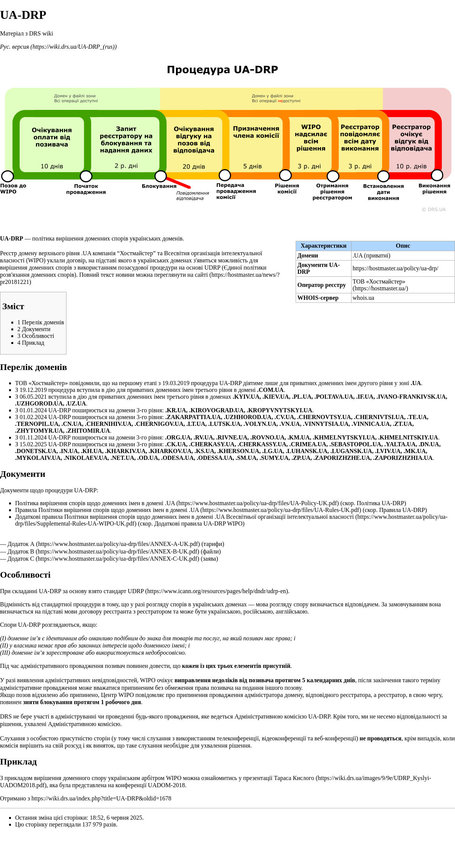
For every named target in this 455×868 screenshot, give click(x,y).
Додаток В (21, 551)
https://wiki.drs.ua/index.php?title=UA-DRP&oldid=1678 (101, 798)
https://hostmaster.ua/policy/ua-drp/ (396, 268)
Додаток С (21, 559)
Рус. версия (15, 47)
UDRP (136, 591)
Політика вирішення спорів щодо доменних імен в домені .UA (95, 503)
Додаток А (21, 544)
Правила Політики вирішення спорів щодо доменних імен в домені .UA (107, 510)
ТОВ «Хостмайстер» (379, 281)
